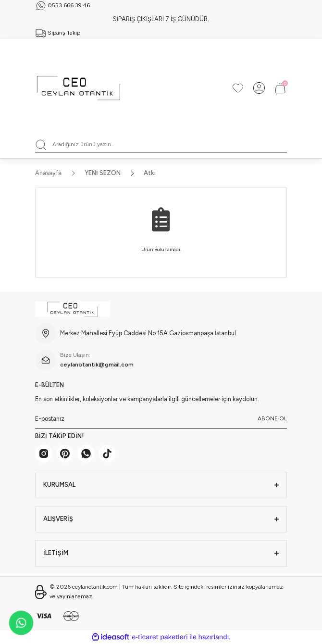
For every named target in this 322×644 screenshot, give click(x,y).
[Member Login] (259, 88)
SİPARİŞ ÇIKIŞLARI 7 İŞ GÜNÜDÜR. (161, 19)
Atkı (150, 173)
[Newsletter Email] (161, 419)
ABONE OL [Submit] (272, 418)
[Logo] (78, 88)
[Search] (161, 145)
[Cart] (280, 88)
